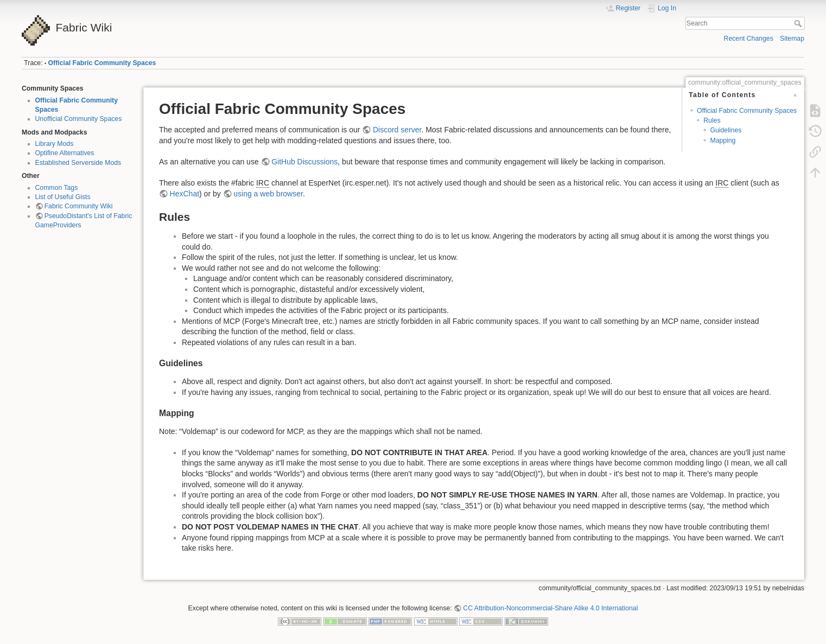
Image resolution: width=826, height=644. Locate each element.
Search (799, 23)
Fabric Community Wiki (79, 206)
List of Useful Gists (63, 197)
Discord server (397, 130)
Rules (712, 120)
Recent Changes (749, 39)
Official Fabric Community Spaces (102, 63)
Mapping (723, 141)
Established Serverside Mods (78, 163)
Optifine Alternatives (65, 153)
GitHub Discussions (304, 162)
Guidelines (726, 130)
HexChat (185, 194)
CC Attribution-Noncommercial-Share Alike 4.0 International (550, 608)
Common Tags (57, 188)
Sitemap (792, 39)
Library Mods (55, 144)
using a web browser (268, 194)
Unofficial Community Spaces (79, 119)
